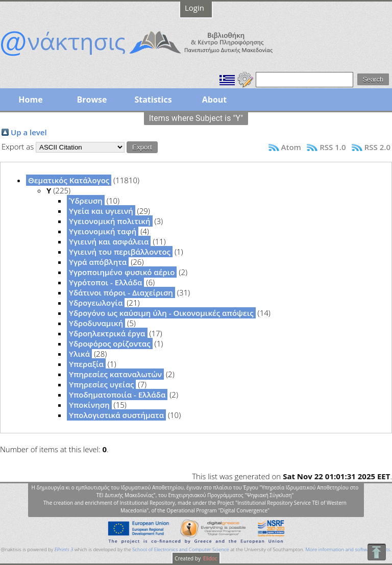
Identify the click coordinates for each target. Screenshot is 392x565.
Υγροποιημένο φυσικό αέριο (122, 272)
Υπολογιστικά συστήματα (116, 415)
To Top (376, 552)
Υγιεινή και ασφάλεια (109, 241)
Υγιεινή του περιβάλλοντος (120, 252)
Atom (291, 147)
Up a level (29, 132)
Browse (92, 100)
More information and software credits (348, 549)
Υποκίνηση (89, 405)
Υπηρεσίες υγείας (101, 384)
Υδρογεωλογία (96, 303)
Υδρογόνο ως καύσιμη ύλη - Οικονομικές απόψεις (161, 313)
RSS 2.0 (377, 147)
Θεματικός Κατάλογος (69, 180)
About (215, 100)
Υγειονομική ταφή (103, 231)
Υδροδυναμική (96, 323)
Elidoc (210, 558)
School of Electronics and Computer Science (180, 549)
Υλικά (79, 354)
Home (30, 100)
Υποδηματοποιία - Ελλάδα (117, 395)
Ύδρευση (86, 201)
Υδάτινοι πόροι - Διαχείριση (121, 292)
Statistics (153, 100)
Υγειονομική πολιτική (110, 221)
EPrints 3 (64, 549)
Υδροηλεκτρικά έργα (107, 333)
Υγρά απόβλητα (98, 262)
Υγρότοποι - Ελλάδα (105, 282)
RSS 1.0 (333, 147)
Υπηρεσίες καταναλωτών (115, 374)
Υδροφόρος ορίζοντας (110, 343)
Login (194, 8)
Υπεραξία (86, 364)
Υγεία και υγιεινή (101, 211)
